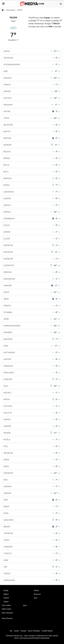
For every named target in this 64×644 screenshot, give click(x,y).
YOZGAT (32, 573)
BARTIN (32, 131)
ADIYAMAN (32, 58)
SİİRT (32, 500)
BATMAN (32, 138)
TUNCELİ (32, 553)
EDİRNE (32, 232)
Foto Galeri (6, 605)
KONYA (32, 399)
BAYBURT (32, 145)
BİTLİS (32, 165)
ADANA (32, 51)
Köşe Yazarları (7, 613)
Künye (16, 631)
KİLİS (32, 386)
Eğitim (6, 594)
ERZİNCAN (32, 245)
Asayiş (6, 590)
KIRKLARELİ (32, 373)
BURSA (32, 185)
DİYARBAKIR (32, 218)
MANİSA (32, 419)
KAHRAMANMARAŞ (32, 326)
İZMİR (32, 319)
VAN (32, 567)
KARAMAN (32, 339)
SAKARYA (32, 486)
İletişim (23, 631)
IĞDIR (32, 299)
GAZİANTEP (32, 265)
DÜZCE (32, 225)
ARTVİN (32, 111)
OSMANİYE (32, 473)
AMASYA (32, 85)
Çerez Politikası (34, 631)
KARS (32, 346)
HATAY (32, 292)
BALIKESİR (32, 125)
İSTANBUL (32, 312)
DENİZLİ (32, 212)
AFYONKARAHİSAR (32, 64)
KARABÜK (32, 332)
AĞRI (32, 71)
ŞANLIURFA (32, 520)
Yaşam (6, 601)
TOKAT (32, 540)
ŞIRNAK (32, 527)
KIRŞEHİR (32, 379)
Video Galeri (6, 609)
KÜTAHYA (32, 406)
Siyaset (6, 598)
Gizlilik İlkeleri (47, 631)
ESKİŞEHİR (32, 259)
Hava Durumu (11, 10)
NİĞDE (32, 460)
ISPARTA (32, 306)
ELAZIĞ (32, 239)
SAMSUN (32, 493)
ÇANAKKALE (32, 192)
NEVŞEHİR (32, 453)
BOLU (32, 172)
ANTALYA (32, 98)
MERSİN (32, 433)
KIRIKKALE (32, 366)
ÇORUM (32, 205)
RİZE (32, 480)
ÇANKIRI (32, 198)
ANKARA (32, 91)
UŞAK (32, 560)
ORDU (32, 466)
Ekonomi (37, 594)
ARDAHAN (32, 105)
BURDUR (32, 178)
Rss (11, 631)
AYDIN (32, 118)
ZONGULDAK (32, 580)
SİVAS (32, 513)
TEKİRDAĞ (32, 533)
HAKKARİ (32, 285)
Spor (36, 598)
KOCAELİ (32, 393)
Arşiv (25, 605)
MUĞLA (32, 439)
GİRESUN (32, 272)
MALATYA (32, 413)
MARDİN (32, 426)
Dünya (36, 590)
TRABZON (32, 547)
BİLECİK (32, 152)
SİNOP (32, 506)
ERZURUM (32, 252)
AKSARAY (32, 78)
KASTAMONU (32, 352)
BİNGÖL (32, 158)
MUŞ (32, 446)
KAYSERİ (32, 359)
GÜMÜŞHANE (32, 279)
